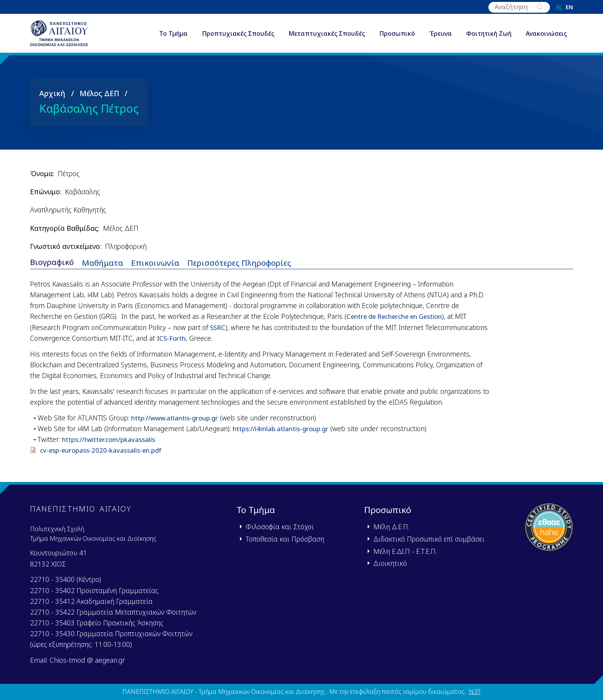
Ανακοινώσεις (546, 36)
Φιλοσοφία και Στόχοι (280, 527)
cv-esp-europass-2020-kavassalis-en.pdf (103, 455)
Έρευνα (441, 36)
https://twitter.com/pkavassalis (111, 445)
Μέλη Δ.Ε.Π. (391, 527)
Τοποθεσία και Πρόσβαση (285, 539)
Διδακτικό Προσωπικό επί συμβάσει (429, 539)
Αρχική (52, 98)
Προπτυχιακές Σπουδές (238, 36)
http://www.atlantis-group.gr (177, 423)
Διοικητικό (390, 563)
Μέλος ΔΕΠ (99, 98)
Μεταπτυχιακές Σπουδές (327, 36)
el (559, 7)
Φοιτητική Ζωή (489, 36)
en (569, 7)
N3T (475, 692)
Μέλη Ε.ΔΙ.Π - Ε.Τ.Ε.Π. (405, 551)
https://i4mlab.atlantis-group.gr (283, 434)
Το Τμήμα (173, 36)
